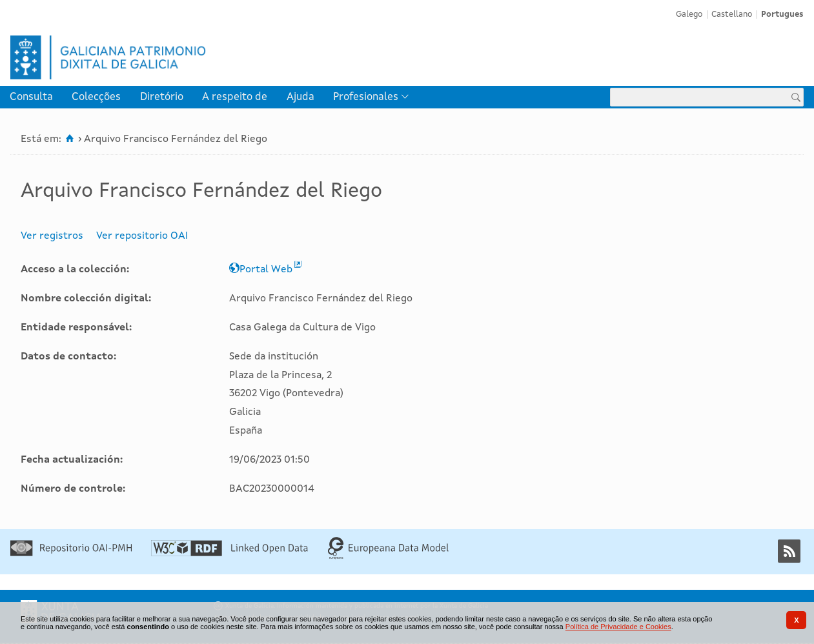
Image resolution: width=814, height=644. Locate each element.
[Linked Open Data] (229, 554)
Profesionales (366, 97)
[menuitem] (31, 97)
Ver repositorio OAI (142, 236)
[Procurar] (796, 97)
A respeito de (235, 97)
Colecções (96, 97)
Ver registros (52, 236)
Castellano (732, 15)
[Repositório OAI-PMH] (71, 554)
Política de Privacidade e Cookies (618, 627)
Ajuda (300, 97)
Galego (689, 15)
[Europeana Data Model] (388, 557)
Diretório (162, 97)
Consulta (31, 97)
